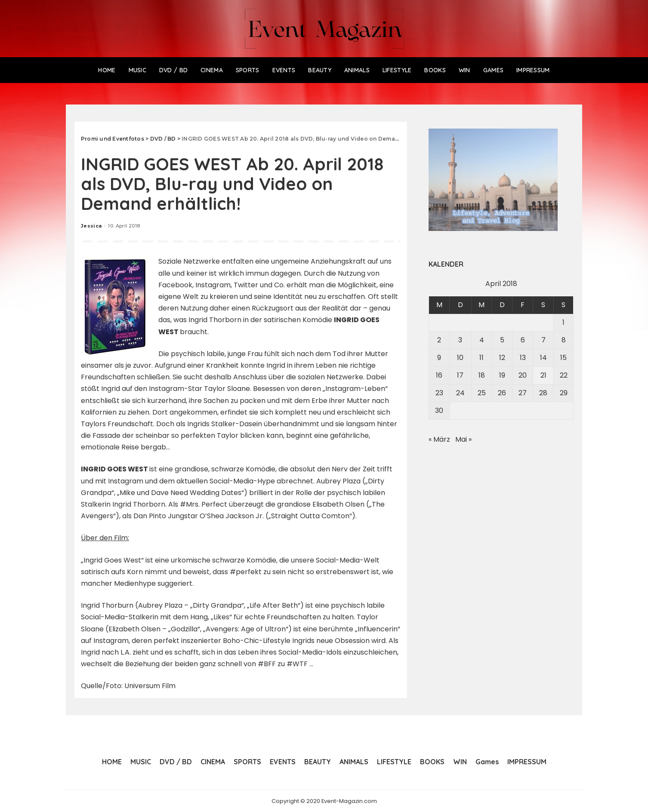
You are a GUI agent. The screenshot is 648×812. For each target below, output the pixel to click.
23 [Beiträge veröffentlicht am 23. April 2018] (439, 393)
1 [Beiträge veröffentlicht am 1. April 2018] (563, 322)
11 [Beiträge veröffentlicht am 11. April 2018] (481, 358)
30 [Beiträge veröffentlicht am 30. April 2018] (439, 411)
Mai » (463, 439)
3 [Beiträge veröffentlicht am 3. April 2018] (460, 340)
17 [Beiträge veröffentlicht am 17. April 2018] (460, 375)
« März (439, 439)
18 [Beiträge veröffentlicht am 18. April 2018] (482, 375)
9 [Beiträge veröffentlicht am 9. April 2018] (439, 358)
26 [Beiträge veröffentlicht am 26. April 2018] (502, 393)
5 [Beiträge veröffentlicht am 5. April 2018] (502, 340)
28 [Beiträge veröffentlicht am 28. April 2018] (543, 393)
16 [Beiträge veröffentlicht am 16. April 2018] (439, 375)
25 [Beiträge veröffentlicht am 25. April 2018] (482, 393)
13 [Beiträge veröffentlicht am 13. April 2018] (523, 358)
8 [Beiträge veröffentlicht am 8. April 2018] (564, 340)
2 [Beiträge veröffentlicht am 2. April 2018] (439, 340)
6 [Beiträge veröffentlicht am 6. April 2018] (523, 340)
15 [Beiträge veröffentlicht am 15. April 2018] (563, 358)
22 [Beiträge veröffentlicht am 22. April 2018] (564, 375)
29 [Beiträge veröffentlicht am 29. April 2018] (564, 393)
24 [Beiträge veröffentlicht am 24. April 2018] (460, 393)
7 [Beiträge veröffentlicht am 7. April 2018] (543, 340)
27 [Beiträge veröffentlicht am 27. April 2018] (523, 393)
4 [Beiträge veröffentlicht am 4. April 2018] (482, 340)
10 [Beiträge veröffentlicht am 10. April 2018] (460, 358)
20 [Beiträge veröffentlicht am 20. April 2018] (523, 375)
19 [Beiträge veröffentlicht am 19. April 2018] (502, 375)
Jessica (91, 226)
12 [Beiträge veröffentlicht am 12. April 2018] (502, 358)
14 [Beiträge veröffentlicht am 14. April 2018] (543, 358)
